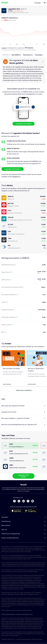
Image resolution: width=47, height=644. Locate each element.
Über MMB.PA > (16, 55)
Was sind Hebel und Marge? (12, 369)
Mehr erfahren (7, 384)
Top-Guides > (39, 55)
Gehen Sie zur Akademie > (24, 390)
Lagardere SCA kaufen (24, 124)
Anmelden (4, 48)
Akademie (15, 177)
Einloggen (38, 3)
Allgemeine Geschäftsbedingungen (25, 614)
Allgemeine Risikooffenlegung (8, 614)
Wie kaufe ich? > (28, 55)
